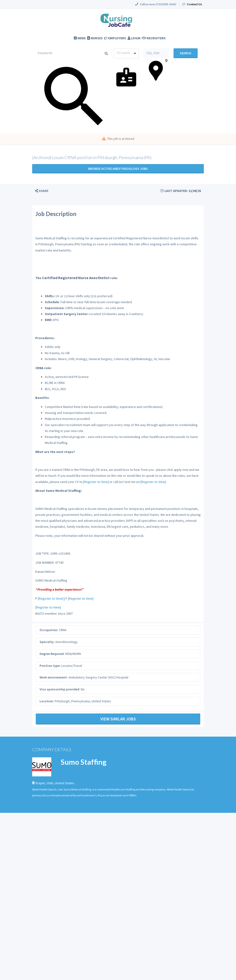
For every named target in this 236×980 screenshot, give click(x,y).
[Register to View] (96, 482)
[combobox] (126, 54)
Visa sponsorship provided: (60, 689)
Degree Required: (52, 654)
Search (185, 53)
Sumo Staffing (84, 762)
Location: (47, 701)
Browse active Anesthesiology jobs (118, 169)
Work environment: (54, 677)
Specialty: (47, 642)
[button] (42, 191)
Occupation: (49, 630)
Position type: (50, 666)
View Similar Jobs (118, 719)
